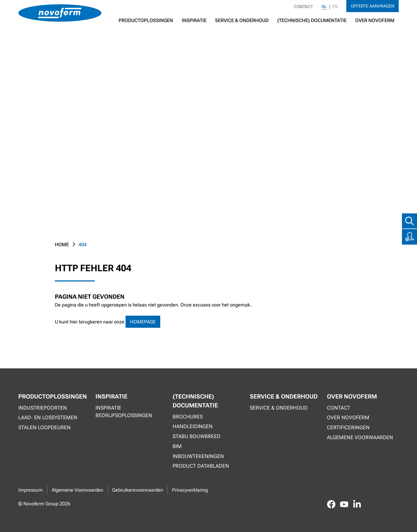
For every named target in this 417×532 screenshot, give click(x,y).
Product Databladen (201, 466)
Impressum (31, 490)
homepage (143, 322)
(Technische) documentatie (312, 20)
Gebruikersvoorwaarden (138, 490)
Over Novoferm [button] (375, 20)
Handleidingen (193, 426)
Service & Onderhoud (242, 20)
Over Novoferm (348, 418)
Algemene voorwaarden (360, 437)
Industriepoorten (43, 408)
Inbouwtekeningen (198, 456)
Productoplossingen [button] (146, 20)
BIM (177, 446)
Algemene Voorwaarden (77, 490)
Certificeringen (348, 427)
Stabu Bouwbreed (197, 436)
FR (335, 7)
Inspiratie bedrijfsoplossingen (124, 412)
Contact (303, 7)
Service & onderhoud (279, 408)
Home (62, 244)
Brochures (188, 417)
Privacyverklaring (190, 490)
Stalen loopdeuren (44, 427)
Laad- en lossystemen (48, 418)
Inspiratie (194, 20)
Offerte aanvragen (373, 6)
